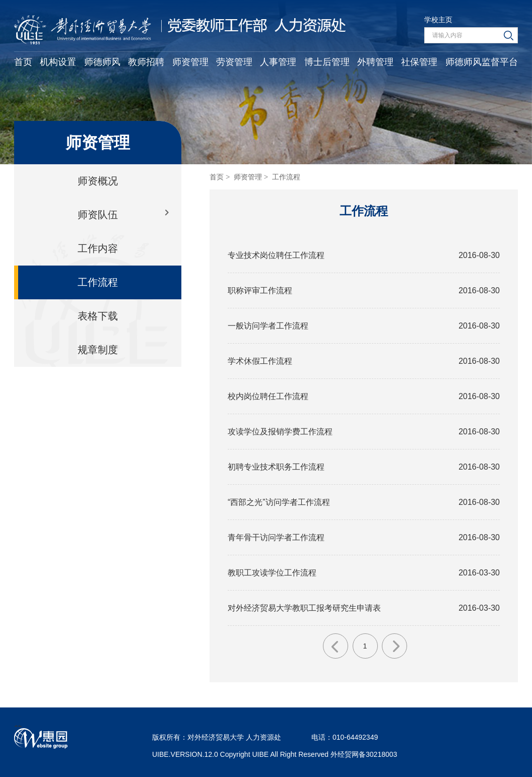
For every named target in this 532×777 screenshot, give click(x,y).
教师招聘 (146, 62)
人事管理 (278, 62)
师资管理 (190, 62)
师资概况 (98, 181)
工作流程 (98, 282)
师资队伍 (98, 215)
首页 (23, 62)
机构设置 (58, 62)
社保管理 (419, 62)
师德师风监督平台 (482, 62)
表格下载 (98, 316)
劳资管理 (234, 62)
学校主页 (438, 20)
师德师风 (102, 62)
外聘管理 (375, 62)
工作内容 (98, 248)
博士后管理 (327, 62)
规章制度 (98, 350)
